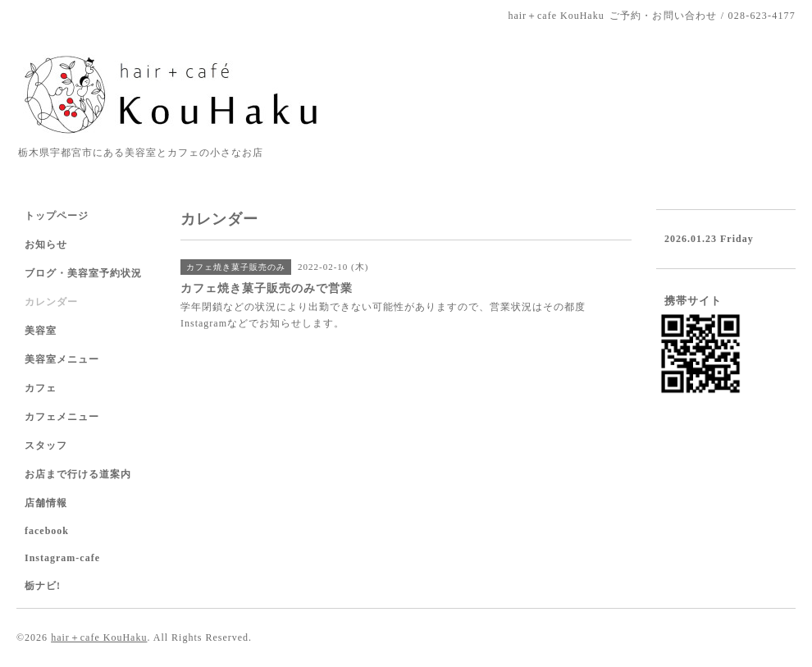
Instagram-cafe (62, 558)
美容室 (41, 331)
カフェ (41, 388)
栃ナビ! (43, 586)
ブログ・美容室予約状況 (83, 273)
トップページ (57, 216)
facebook (47, 531)
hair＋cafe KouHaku (99, 637)
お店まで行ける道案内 (78, 474)
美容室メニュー (62, 359)
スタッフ (46, 445)
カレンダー (51, 302)
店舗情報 (46, 503)
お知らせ (46, 244)
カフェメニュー (62, 417)
